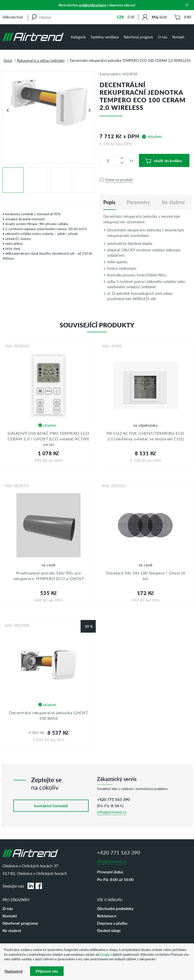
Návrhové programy (20, 923)
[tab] (109, 202)
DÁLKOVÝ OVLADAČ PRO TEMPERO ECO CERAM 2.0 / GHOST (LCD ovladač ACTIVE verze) (49, 439)
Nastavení (14, 971)
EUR (131, 17)
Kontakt (178, 37)
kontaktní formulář (51, 806)
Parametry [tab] (138, 202)
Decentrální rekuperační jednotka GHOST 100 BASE (48, 715)
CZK (120, 17)
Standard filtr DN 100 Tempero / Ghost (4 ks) (145, 576)
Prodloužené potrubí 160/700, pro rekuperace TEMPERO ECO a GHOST (48, 576)
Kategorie (78, 37)
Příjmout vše (47, 971)
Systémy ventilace (105, 37)
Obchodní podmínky (115, 908)
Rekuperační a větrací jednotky (41, 60)
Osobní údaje (109, 930)
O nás (163, 37)
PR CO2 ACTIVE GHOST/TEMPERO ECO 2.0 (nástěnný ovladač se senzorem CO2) (145, 436)
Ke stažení (12, 930)
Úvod (8, 60)
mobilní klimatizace (93, 5)
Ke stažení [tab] (173, 202)
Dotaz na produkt (119, 180)
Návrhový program (138, 37)
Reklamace (107, 916)
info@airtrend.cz (112, 812)
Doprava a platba (112, 923)
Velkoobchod (13, 17)
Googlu (105, 954)
